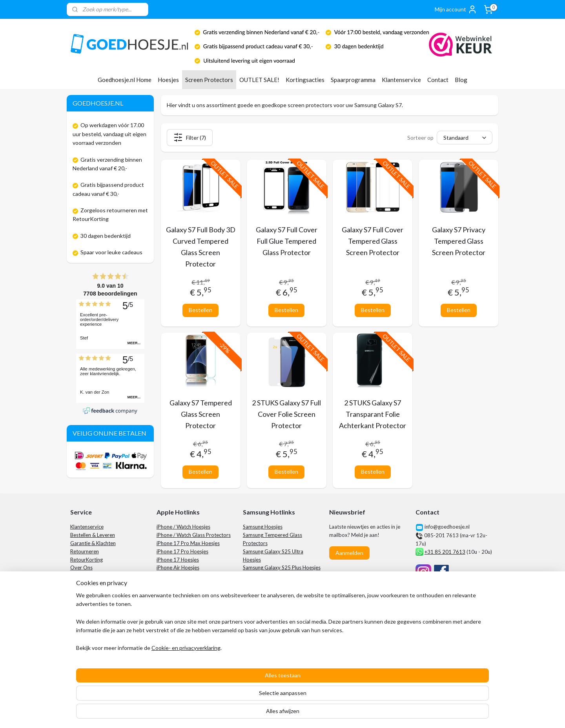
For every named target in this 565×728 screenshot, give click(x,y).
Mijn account (456, 9)
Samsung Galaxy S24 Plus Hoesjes (282, 617)
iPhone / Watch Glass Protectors (194, 535)
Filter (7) (189, 137)
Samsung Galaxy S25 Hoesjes (276, 592)
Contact (438, 80)
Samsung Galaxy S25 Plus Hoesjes (282, 567)
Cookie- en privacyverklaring (177, 714)
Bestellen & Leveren (93, 535)
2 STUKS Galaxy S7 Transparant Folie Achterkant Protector (373, 414)
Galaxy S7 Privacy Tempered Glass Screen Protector (458, 241)
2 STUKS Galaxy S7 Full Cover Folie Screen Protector (286, 414)
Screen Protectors (209, 80)
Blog (461, 80)
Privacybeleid (86, 608)
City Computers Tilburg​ (457, 625)
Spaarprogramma (353, 80)
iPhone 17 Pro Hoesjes (182, 551)
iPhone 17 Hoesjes (178, 560)
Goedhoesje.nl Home (125, 80)
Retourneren (85, 551)
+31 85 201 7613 (445, 552)
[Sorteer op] (465, 138)
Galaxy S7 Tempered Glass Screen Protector (200, 414)
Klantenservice (401, 80)
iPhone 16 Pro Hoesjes (182, 584)
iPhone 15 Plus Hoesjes (183, 625)
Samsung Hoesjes (263, 527)
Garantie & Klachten (93, 543)
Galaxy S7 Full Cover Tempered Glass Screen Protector (373, 241)
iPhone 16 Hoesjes (178, 600)
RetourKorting (87, 560)
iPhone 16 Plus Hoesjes (183, 592)
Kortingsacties (305, 80)
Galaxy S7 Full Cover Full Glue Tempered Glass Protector (287, 241)
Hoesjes (168, 80)
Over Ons (81, 567)
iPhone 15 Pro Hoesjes (182, 617)
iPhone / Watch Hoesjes (183, 527)
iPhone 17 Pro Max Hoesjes (188, 543)
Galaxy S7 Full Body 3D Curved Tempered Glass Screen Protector (200, 246)
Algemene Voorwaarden (98, 600)
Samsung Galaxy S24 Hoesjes (276, 625)
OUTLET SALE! (259, 80)
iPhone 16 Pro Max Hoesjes (188, 576)
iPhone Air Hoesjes (178, 567)
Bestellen (200, 310)
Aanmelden (349, 553)
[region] (231, 688)
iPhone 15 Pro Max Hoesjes (188, 608)
